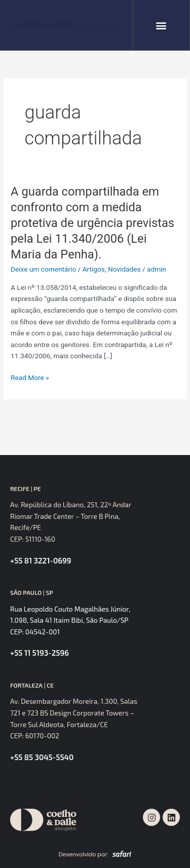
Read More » (30, 378)
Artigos (94, 269)
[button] (161, 25)
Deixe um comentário (43, 269)
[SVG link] (66, 25)
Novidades (124, 269)
